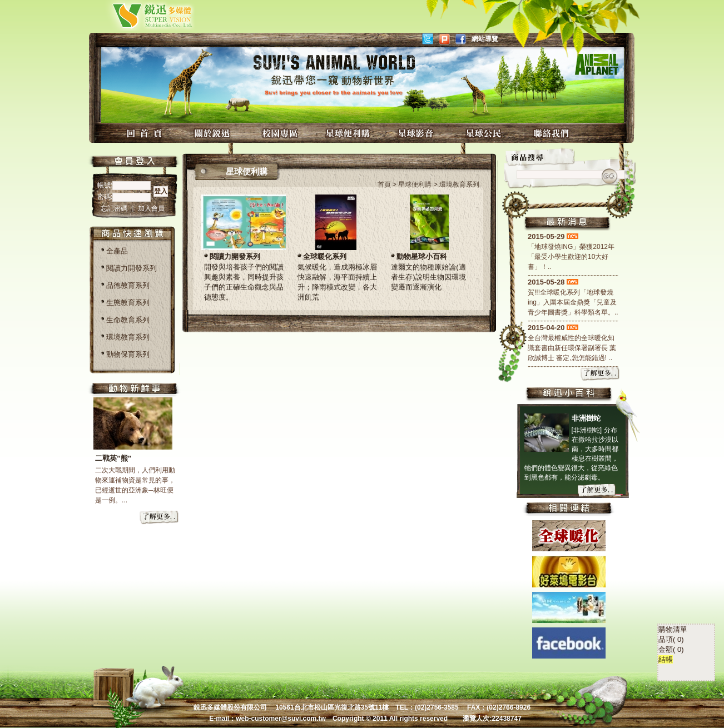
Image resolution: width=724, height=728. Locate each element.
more (160, 518)
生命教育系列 (128, 320)
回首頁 (146, 133)
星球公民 (485, 133)
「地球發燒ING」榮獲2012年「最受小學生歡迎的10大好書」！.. (571, 257)
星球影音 (417, 133)
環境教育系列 (128, 337)
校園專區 (281, 133)
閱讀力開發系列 (132, 268)
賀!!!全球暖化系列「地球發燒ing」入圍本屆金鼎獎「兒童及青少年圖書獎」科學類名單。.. (573, 302)
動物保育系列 (128, 354)
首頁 (384, 185)
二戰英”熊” (113, 458)
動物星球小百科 (422, 256)
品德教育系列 (128, 285)
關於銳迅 (214, 133)
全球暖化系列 (325, 256)
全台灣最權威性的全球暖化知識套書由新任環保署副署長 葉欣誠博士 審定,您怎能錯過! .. (572, 348)
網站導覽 (485, 39)
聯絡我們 (553, 133)
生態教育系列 (128, 303)
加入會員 (151, 208)
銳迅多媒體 (139, 15)
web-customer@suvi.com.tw (281, 719)
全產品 (117, 251)
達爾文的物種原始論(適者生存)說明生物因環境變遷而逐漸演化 (428, 277)
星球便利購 (349, 133)
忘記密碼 (115, 208)
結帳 (666, 609)
